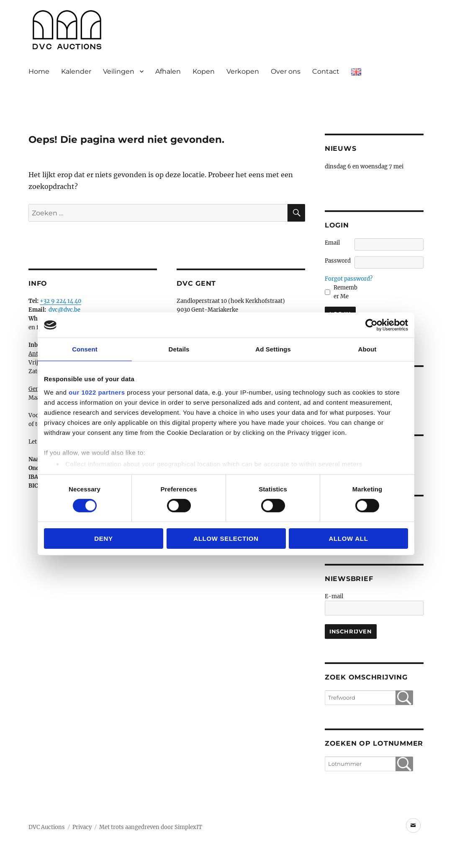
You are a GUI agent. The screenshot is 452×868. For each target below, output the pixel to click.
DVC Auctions (47, 827)
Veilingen (119, 71)
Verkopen (243, 71)
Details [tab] (179, 349)
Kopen (204, 71)
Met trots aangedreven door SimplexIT (151, 827)
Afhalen (168, 71)
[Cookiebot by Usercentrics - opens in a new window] (371, 325)
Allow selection (226, 539)
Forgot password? (349, 279)
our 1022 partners (97, 392)
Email (332, 243)
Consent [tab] (85, 349)
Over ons (286, 71)
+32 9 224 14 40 (60, 301)
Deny (104, 539)
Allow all (348, 539)
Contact (326, 71)
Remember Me (345, 292)
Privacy (82, 827)
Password (338, 261)
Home (39, 71)
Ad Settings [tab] (273, 349)
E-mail (334, 596)
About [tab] (367, 349)
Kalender (76, 71)
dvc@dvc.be (64, 310)
